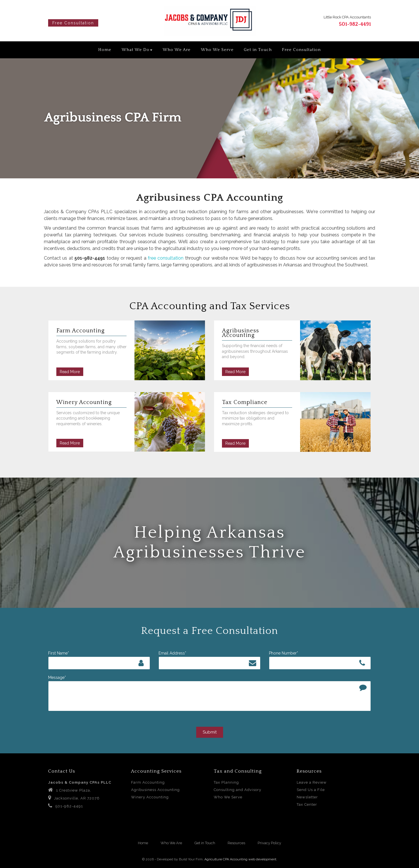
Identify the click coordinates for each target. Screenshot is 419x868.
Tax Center (307, 804)
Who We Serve (217, 50)
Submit (210, 732)
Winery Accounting (150, 797)
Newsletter (307, 797)
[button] (10, 118)
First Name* (59, 653)
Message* (57, 677)
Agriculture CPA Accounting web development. (241, 859)
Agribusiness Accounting (155, 790)
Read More (70, 372)
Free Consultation (73, 23)
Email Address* (172, 653)
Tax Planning (226, 782)
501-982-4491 (355, 24)
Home (105, 50)
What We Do (137, 50)
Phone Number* (284, 653)
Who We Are (177, 50)
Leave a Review (312, 782)
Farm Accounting (148, 782)
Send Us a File (311, 790)
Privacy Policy (269, 843)
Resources (236, 843)
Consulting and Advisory (238, 790)
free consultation (166, 258)
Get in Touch (258, 50)
